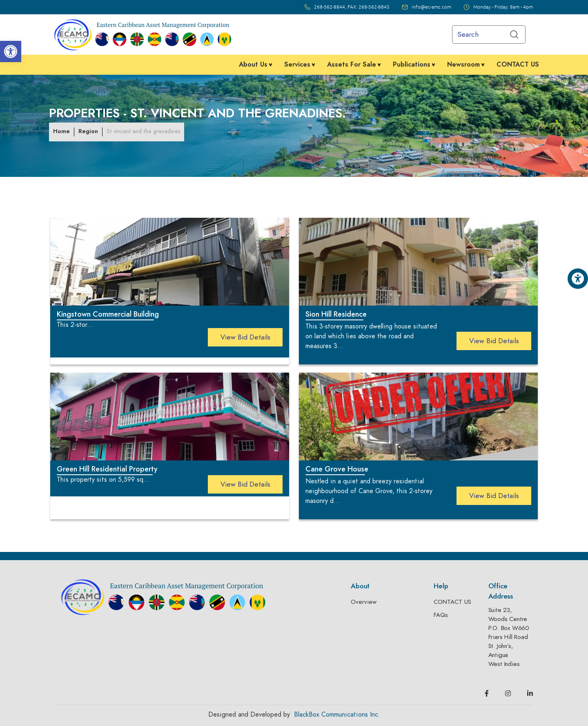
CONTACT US (452, 602)
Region (88, 131)
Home (61, 131)
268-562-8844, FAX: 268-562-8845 (352, 7)
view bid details (245, 337)
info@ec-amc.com (431, 7)
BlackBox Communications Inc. (337, 715)
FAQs (441, 615)
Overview (364, 602)
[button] (11, 51)
